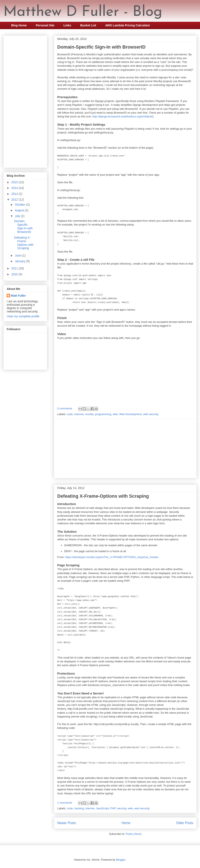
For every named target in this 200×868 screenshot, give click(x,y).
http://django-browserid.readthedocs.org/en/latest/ (122, 116)
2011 (15, 268)
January (20, 261)
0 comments (65, 408)
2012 (15, 200)
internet (79, 414)
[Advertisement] (125, 448)
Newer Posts (67, 823)
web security (151, 414)
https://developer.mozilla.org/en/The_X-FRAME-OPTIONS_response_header (112, 557)
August (20, 210)
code (70, 414)
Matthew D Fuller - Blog (83, 12)
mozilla (89, 414)
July (18, 216)
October (20, 205)
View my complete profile (23, 316)
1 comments (65, 803)
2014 (15, 188)
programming (103, 414)
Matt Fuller (18, 296)
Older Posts (185, 823)
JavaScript (102, 808)
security (122, 808)
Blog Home (19, 25)
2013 (15, 194)
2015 (15, 182)
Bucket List (88, 25)
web (115, 414)
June (18, 255)
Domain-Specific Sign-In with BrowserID (101, 47)
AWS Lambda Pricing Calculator (128, 25)
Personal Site (45, 25)
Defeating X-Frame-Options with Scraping (103, 496)
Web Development (130, 414)
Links (67, 25)
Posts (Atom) (134, 834)
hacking (79, 808)
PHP (113, 808)
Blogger (121, 860)
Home (126, 823)
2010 (15, 274)
